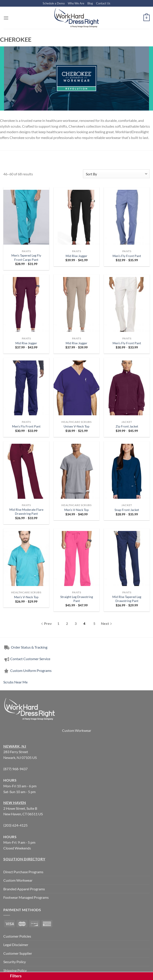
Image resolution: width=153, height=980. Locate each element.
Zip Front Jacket (127, 426)
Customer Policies (17, 936)
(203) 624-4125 (15, 825)
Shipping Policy (15, 970)
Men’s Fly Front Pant (127, 256)
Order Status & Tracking (25, 647)
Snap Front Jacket (127, 510)
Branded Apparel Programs (24, 889)
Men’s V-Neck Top (76, 510)
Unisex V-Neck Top (76, 426)
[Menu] (6, 18)
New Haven (15, 803)
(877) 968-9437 (15, 769)
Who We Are (76, 3)
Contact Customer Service (27, 659)
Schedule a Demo (54, 3)
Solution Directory (24, 859)
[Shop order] (116, 174)
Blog (90, 3)
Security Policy (15, 962)
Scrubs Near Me (15, 682)
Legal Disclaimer (16, 945)
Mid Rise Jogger (76, 256)
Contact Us (103, 3)
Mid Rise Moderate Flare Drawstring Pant (26, 512)
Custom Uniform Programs (27, 670)
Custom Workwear (77, 730)
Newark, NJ (15, 746)
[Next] (106, 624)
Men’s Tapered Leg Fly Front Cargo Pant (26, 257)
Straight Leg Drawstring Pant (77, 599)
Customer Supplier (18, 953)
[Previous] (47, 624)
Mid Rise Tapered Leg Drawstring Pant (127, 599)
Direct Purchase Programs (23, 872)
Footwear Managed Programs (26, 897)
